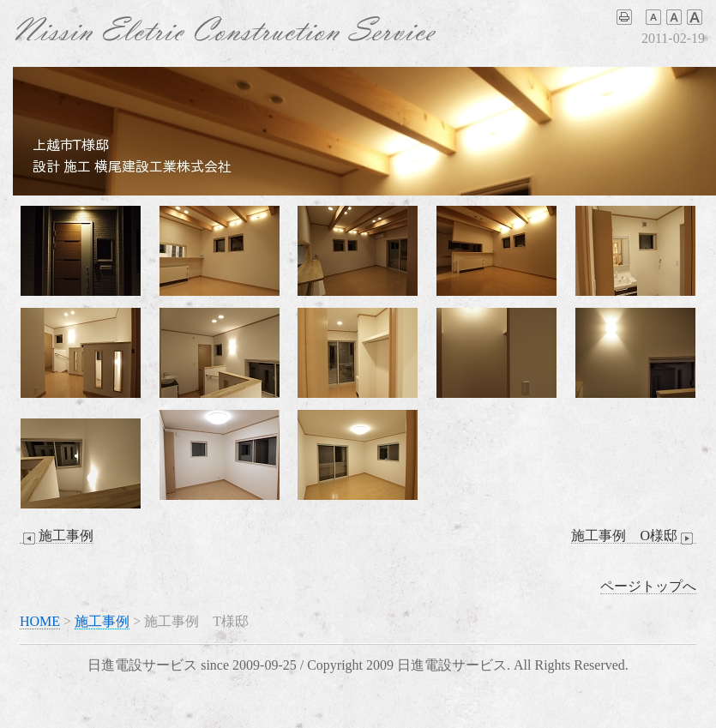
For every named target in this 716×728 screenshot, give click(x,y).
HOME (40, 621)
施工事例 (57, 536)
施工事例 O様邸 (634, 536)
